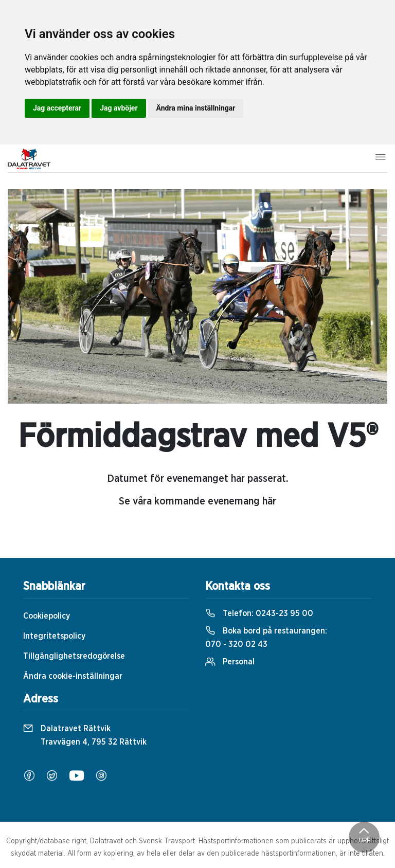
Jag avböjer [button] (119, 108)
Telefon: (259, 613)
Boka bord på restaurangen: (266, 638)
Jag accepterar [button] (57, 108)
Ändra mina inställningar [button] (196, 108)
